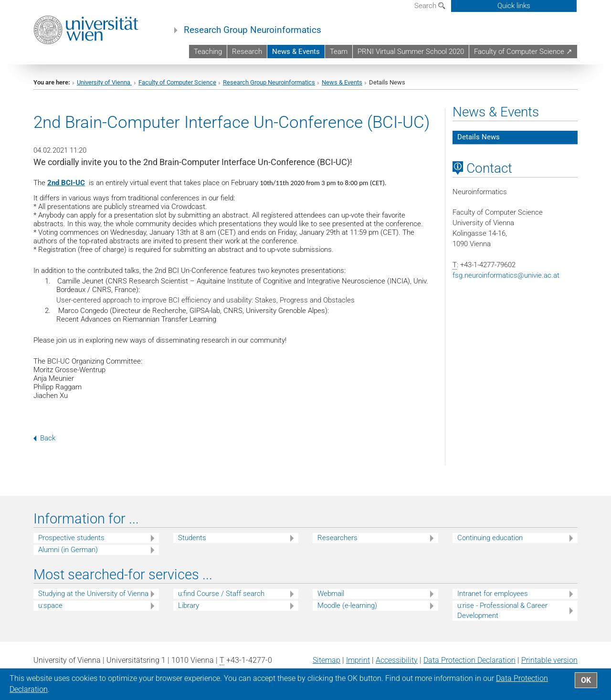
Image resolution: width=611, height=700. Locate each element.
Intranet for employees (493, 594)
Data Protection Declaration (469, 660)
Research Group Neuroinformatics (253, 30)
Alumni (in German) (68, 550)
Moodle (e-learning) (347, 606)
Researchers (337, 538)
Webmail (331, 594)
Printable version (549, 660)
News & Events (296, 52)
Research (247, 52)
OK (586, 680)
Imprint (358, 660)
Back (44, 438)
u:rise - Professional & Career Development (502, 611)
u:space (50, 606)
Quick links (514, 6)
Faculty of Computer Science (177, 82)
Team (339, 52)
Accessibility (397, 660)
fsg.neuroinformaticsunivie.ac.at (506, 275)
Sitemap (327, 660)
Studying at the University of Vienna (93, 594)
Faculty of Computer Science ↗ (523, 52)
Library (189, 606)
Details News (479, 137)
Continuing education (490, 538)
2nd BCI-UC (66, 183)
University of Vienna (104, 82)
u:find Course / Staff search (221, 594)
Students (192, 538)
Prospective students (71, 538)
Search (430, 6)
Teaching (208, 52)
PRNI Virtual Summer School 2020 (411, 52)
